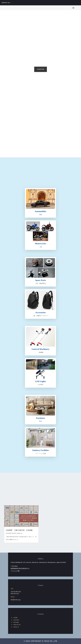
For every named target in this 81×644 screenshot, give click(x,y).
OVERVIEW (41, 69)
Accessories (40, 312)
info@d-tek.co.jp (15, 600)
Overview (16, 620)
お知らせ (20, 533)
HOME (15, 618)
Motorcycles (41, 244)
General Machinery (41, 349)
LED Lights (41, 381)
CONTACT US (6, 3)
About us (16, 627)
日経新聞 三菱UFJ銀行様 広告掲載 (19, 530)
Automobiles (40, 211)
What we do (17, 625)
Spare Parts (40, 280)
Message (16, 622)
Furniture (41, 418)
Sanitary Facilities (40, 450)
